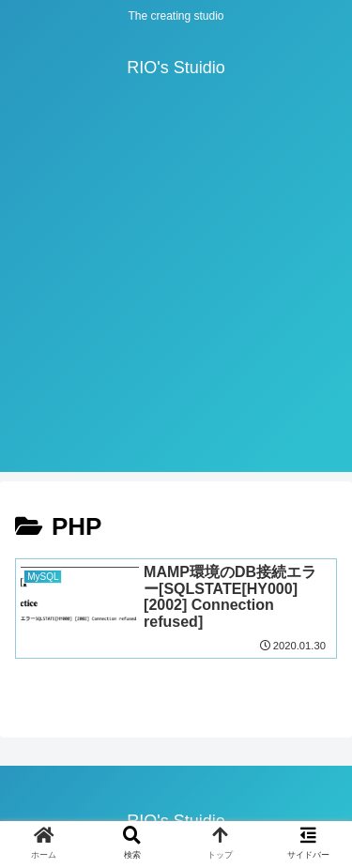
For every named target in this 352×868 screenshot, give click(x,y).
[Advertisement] (176, 296)
